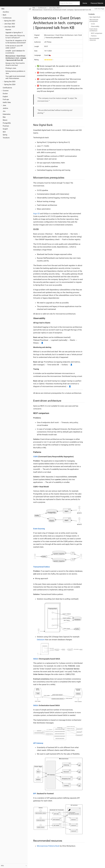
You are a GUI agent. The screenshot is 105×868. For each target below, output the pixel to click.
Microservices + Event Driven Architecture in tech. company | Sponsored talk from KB (16, 58)
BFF (35, 794)
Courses (6, 91)
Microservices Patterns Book (48, 846)
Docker (5, 94)
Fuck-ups (6, 99)
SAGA (35, 659)
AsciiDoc (6, 12)
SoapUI (5, 129)
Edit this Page (99, 9)
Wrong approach (42, 578)
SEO (4, 132)
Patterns (94, 36)
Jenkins (5, 108)
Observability (95, 26)
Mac (4, 117)
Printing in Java (11, 68)
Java (4, 105)
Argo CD (36, 214)
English (5, 97)
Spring (5, 135)
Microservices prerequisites (94, 20)
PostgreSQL (7, 123)
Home (85, 3)
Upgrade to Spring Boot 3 (14, 33)
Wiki (3, 9)
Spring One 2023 (10, 82)
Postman (6, 126)
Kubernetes (7, 114)
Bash (4, 15)
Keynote (8, 30)
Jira (4, 111)
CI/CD (93, 24)
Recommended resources (94, 39)
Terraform (6, 138)
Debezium (41, 640)
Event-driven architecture (93, 30)
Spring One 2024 (10, 85)
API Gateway (38, 743)
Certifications (7, 88)
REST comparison (97, 33)
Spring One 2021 (10, 21)
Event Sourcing (39, 529)
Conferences (7, 18)
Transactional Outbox (42, 567)
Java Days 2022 (10, 24)
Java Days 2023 (10, 27)
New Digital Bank (95, 17)
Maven (5, 120)
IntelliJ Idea (7, 102)
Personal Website (97, 3)
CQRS (35, 457)
